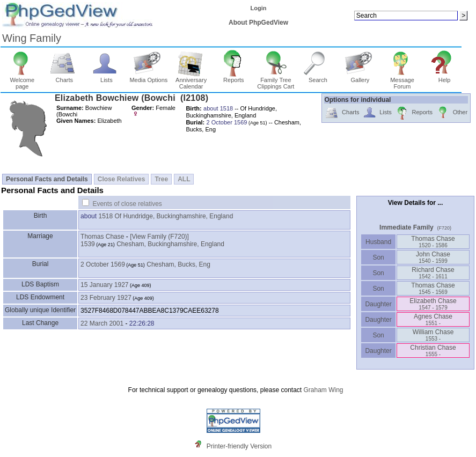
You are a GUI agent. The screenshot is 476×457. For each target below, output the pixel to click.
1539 (88, 244)
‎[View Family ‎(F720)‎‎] (159, 237)
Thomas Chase (102, 237)
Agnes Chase (433, 319)
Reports (234, 77)
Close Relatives (122, 179)
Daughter (378, 304)
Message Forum (402, 80)
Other (452, 113)
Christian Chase (433, 351)
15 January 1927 (104, 285)
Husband (379, 242)
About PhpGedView (258, 23)
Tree (161, 179)
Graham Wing (323, 390)
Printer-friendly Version (239, 446)
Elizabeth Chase (433, 304)
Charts (64, 77)
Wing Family (32, 38)
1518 (105, 216)
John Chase (433, 257)
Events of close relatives (127, 204)
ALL (184, 179)
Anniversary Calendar (191, 80)
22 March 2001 (102, 323)
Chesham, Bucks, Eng (178, 264)
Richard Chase (433, 273)
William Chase (433, 335)
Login (259, 8)
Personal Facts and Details (47, 179)
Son (378, 257)
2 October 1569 (103, 264)
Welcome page (22, 80)
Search (318, 77)
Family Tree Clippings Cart (276, 80)
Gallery (360, 77)
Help (445, 77)
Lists (107, 77)
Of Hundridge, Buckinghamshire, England (174, 216)
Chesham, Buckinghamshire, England (170, 244)
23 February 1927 (106, 298)
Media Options (148, 77)
